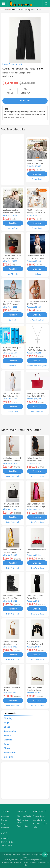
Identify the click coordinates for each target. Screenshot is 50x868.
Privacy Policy (7, 842)
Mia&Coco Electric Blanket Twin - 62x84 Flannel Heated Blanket (12, 213)
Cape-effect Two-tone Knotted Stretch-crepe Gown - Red (36, 506)
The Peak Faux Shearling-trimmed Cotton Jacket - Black (36, 644)
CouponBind (5, 862)
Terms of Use (7, 845)
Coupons (5, 827)
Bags (6, 723)
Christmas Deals (24, 816)
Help (35, 827)
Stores (4, 820)
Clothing (8, 718)
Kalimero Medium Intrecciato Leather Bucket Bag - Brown (11, 644)
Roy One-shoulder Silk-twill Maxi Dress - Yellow (12, 552)
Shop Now (25, 101)
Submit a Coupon (40, 824)
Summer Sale (23, 826)
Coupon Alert (38, 816)
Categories (6, 816)
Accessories (10, 731)
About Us (5, 838)
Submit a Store (39, 820)
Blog (3, 824)
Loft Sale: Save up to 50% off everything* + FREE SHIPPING (12, 304)
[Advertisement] (13, 159)
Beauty (7, 736)
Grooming (9, 757)
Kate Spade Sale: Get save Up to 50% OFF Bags (36, 396)
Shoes (7, 727)
